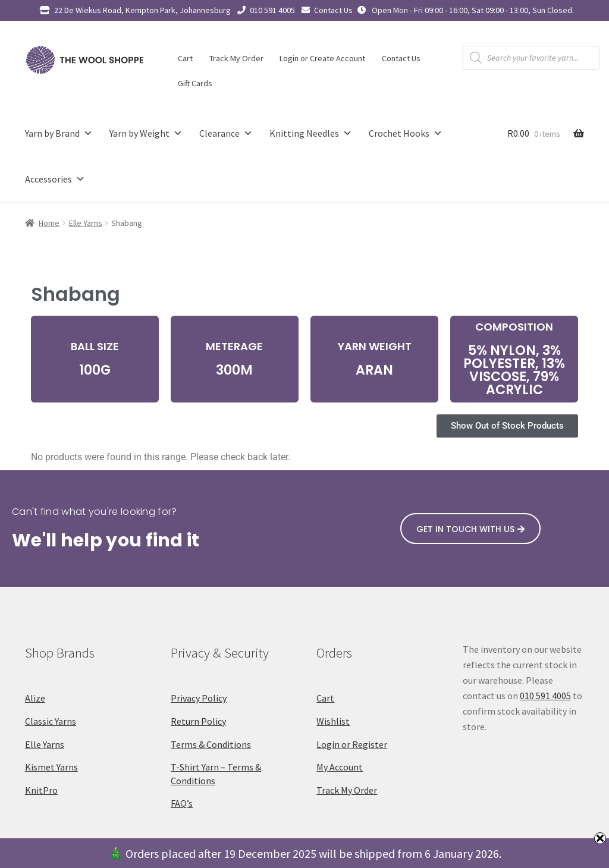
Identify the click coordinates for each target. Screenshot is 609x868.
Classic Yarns (51, 721)
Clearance (226, 133)
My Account (340, 767)
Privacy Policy (199, 698)
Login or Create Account (322, 58)
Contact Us (333, 10)
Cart (185, 58)
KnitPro (41, 790)
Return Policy (198, 721)
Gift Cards (195, 83)
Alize (35, 698)
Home (49, 223)
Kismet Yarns (51, 767)
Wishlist (333, 721)
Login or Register (352, 744)
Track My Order (236, 58)
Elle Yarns (86, 223)
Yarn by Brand (59, 133)
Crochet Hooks (406, 133)
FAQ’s (182, 803)
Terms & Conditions (211, 744)
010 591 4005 (272, 10)
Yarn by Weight (146, 133)
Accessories (55, 179)
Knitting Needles (311, 133)
